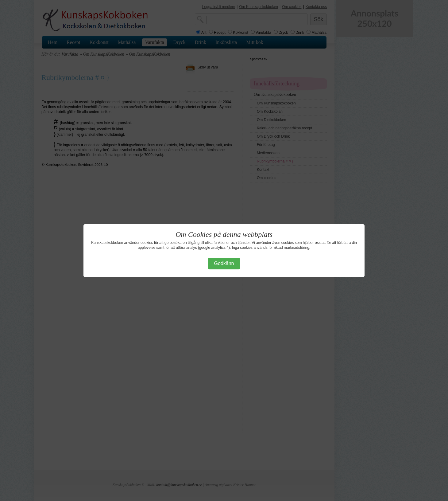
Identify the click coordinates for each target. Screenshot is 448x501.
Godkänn (224, 263)
